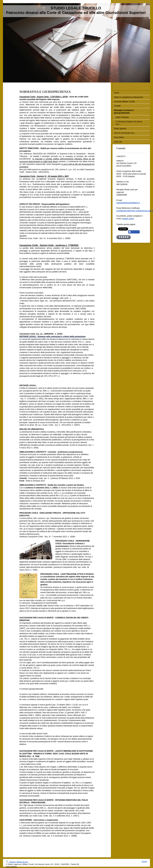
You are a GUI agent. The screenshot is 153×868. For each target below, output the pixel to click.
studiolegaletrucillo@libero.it (128, 203)
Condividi (134, 232)
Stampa (11, 862)
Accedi (144, 861)
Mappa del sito (22, 862)
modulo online (128, 219)
